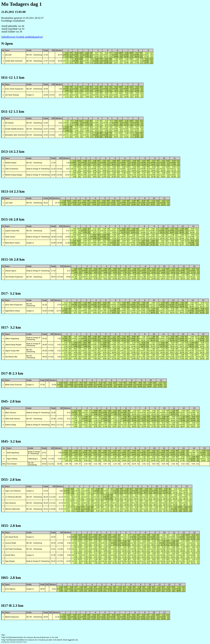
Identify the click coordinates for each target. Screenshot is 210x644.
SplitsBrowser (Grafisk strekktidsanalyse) (22, 37)
